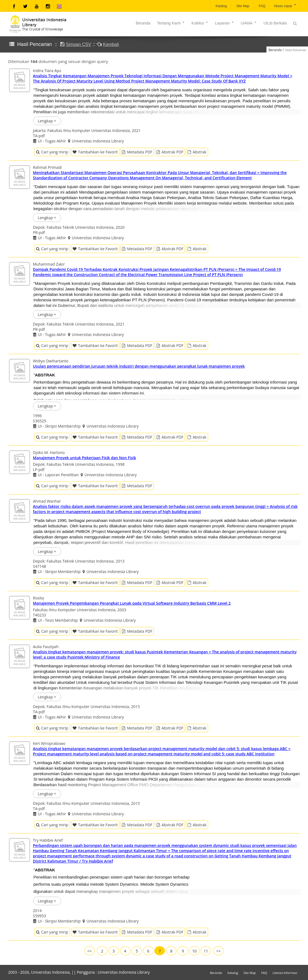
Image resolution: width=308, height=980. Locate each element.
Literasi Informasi (285, 973)
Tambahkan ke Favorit (95, 152)
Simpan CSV (79, 44)
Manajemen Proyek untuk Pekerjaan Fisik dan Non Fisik (85, 458)
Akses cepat (285, 6)
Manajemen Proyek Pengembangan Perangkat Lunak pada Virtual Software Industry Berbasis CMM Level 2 (132, 603)
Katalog (221, 6)
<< (89, 951)
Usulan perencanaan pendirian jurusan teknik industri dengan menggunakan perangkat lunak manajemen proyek (139, 366)
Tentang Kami (171, 23)
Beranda (143, 23)
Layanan (225, 23)
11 (206, 951)
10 (194, 951)
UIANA (249, 23)
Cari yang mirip (52, 152)
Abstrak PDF (170, 152)
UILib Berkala (275, 23)
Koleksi (200, 23)
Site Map (242, 6)
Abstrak (197, 152)
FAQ (262, 6)
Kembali (111, 44)
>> (219, 951)
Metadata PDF (137, 152)
